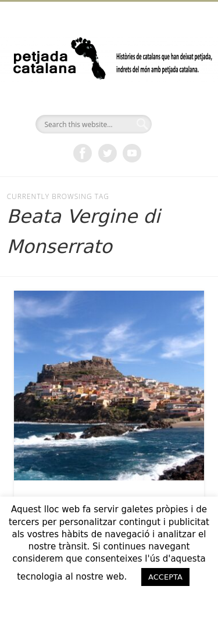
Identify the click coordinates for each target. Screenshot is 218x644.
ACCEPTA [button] (165, 577)
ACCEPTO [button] (109, 600)
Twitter (108, 153)
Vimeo (132, 153)
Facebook (83, 153)
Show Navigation (176, 104)
